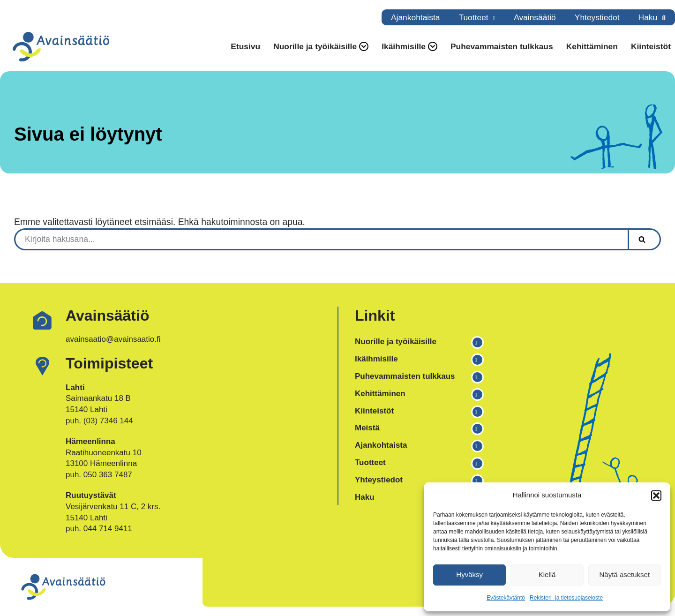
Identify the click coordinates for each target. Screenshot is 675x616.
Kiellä (547, 575)
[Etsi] (321, 239)
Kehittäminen (592, 46)
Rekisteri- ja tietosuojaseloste (566, 598)
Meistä (367, 428)
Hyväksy (469, 575)
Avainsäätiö (535, 17)
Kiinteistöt (651, 46)
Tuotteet (473, 17)
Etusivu (245, 46)
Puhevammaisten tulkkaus (502, 46)
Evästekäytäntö (506, 598)
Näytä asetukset (625, 575)
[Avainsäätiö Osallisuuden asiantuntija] (61, 47)
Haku (648, 17)
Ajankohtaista (416, 17)
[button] (656, 496)
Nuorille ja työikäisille (396, 342)
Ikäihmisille (376, 359)
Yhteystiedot (597, 17)
